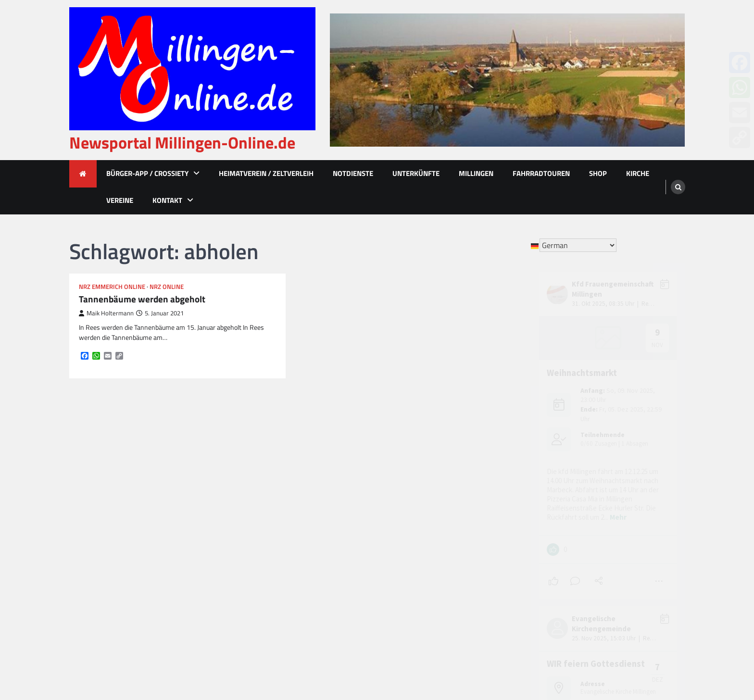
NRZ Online (167, 287)
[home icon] (83, 174)
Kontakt (167, 200)
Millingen (476, 173)
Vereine (120, 200)
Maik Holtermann (106, 313)
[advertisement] (507, 80)
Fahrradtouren (541, 173)
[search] (678, 187)
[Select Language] (578, 245)
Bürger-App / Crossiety (147, 173)
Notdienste (353, 173)
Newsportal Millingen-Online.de (182, 143)
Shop (598, 173)
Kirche (638, 173)
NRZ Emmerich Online (112, 287)
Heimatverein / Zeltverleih (266, 173)
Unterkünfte (416, 173)
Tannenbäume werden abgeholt (142, 299)
